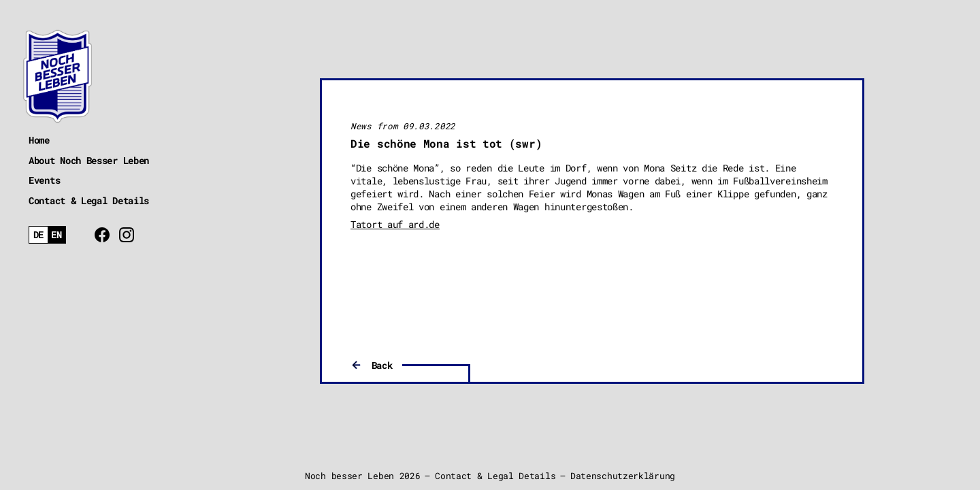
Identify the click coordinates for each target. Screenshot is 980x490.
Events (44, 180)
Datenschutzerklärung (623, 476)
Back (382, 365)
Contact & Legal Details (89, 200)
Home (39, 140)
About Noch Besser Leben (89, 160)
